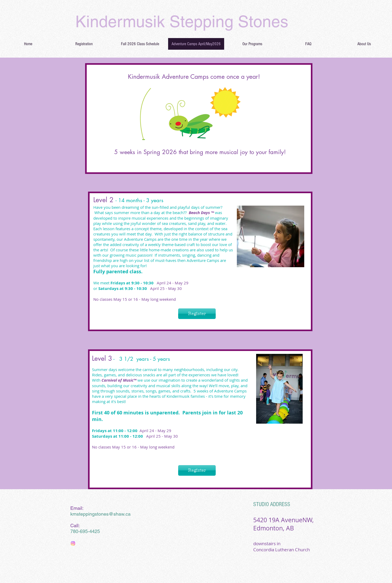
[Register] (197, 314)
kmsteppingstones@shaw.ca (100, 514)
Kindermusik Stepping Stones (182, 22)
